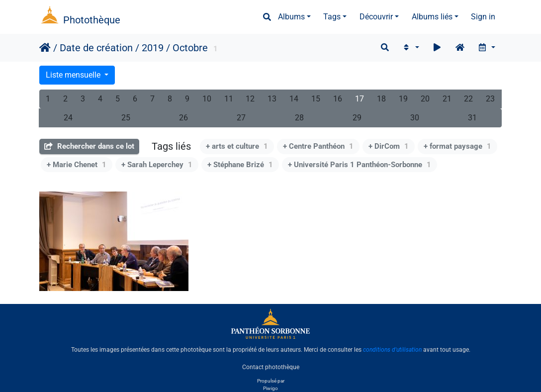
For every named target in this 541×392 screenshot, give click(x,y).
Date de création (96, 48)
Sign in (483, 17)
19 (403, 99)
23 (490, 99)
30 (415, 118)
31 (472, 118)
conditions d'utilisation (392, 350)
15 (316, 99)
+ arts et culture (237, 146)
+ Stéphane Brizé (240, 165)
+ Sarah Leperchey (157, 165)
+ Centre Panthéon (318, 146)
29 (357, 118)
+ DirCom (389, 146)
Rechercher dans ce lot (89, 146)
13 (272, 99)
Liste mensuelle (74, 75)
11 (229, 99)
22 (468, 99)
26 (183, 118)
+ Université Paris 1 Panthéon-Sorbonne (360, 165)
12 (250, 99)
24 (68, 118)
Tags (332, 17)
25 (126, 118)
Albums (291, 17)
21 (447, 99)
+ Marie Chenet (77, 165)
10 (207, 99)
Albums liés (432, 17)
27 (241, 118)
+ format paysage (457, 146)
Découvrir (376, 17)
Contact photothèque (271, 367)
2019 (153, 48)
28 (299, 118)
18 (381, 99)
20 (425, 99)
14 (294, 99)
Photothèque (92, 20)
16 (338, 99)
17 (360, 99)
